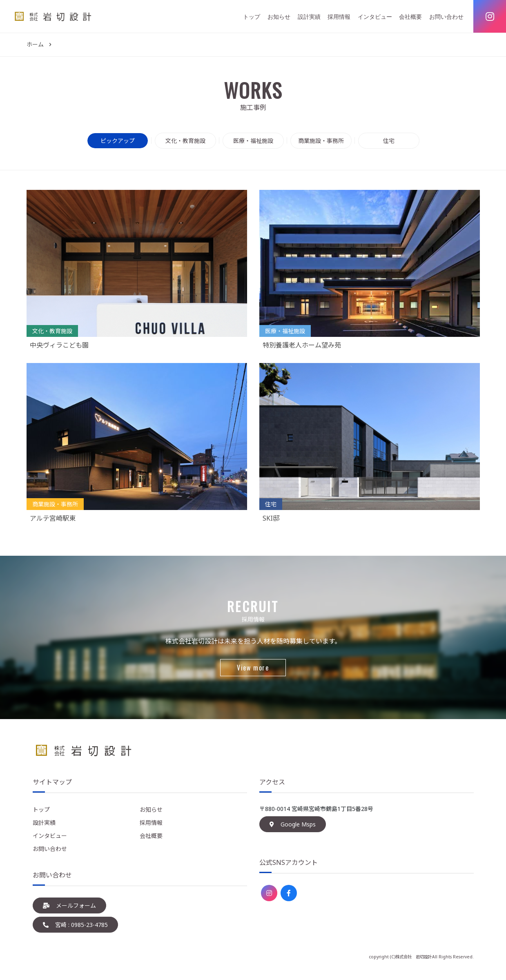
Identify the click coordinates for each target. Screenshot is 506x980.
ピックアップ (118, 141)
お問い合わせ (446, 16)
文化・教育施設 (185, 141)
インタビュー (375, 16)
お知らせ (279, 16)
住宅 (389, 141)
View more (253, 668)
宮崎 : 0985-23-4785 (75, 925)
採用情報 (339, 16)
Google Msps (293, 824)
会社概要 (410, 16)
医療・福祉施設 (253, 141)
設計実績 (309, 16)
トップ (252, 16)
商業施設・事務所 (321, 141)
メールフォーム (69, 905)
